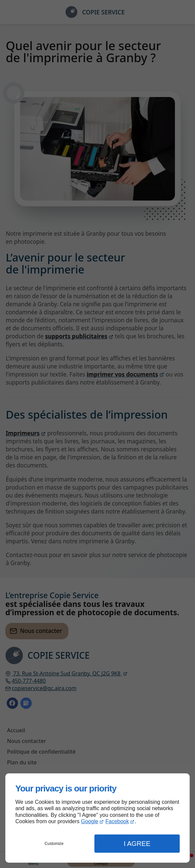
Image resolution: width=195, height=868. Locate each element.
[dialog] (97, 818)
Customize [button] (54, 844)
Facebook (117, 821)
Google (90, 821)
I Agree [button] (137, 844)
